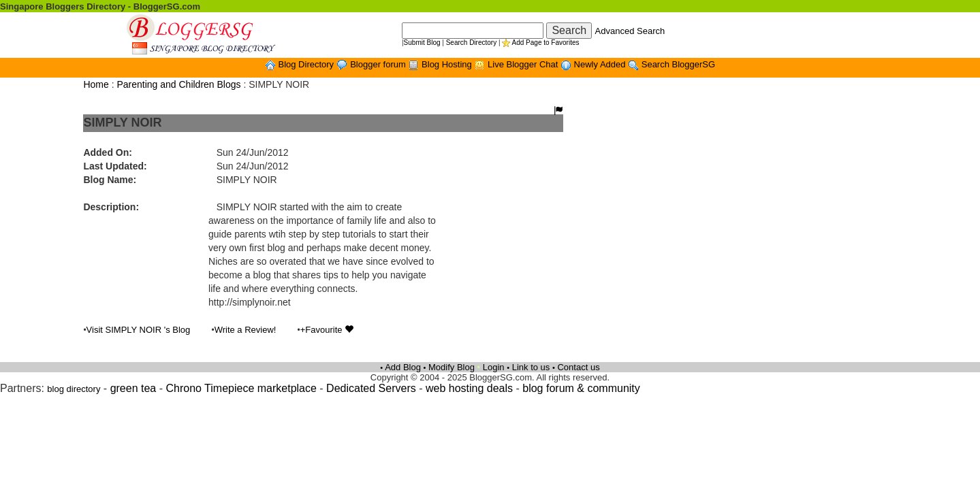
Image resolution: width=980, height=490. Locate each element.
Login (494, 367)
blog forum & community (581, 388)
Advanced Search (630, 31)
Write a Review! (246, 330)
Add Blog (403, 367)
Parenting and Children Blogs (178, 84)
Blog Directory (307, 64)
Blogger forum (379, 64)
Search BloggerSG (678, 64)
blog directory (74, 389)
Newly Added (601, 64)
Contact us (578, 367)
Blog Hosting (448, 64)
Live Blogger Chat (524, 64)
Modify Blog (452, 367)
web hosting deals (469, 388)
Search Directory (471, 43)
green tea (133, 388)
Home (96, 84)
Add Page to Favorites (546, 43)
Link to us (531, 367)
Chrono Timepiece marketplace (241, 388)
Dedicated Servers (371, 388)
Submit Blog (422, 43)
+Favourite (327, 330)
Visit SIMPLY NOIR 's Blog (139, 330)
